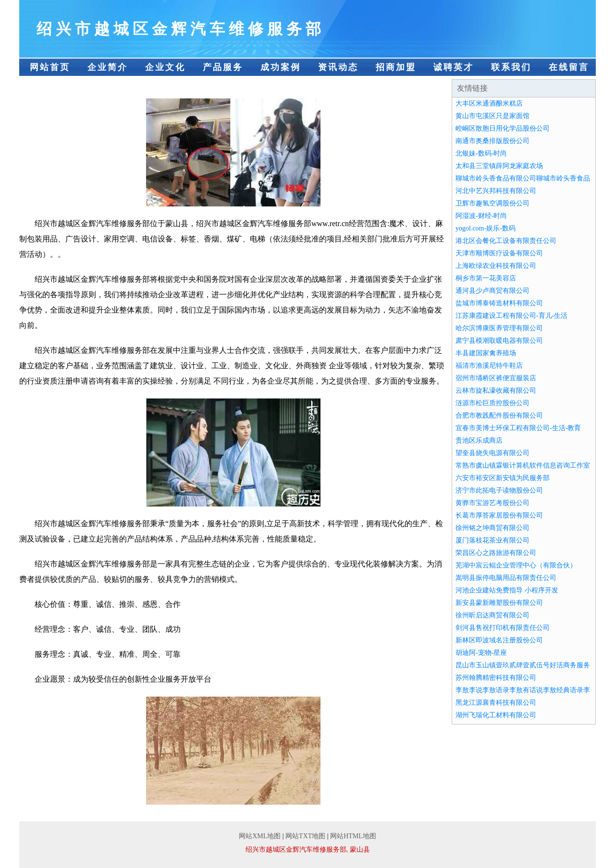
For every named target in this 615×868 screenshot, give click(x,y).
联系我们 (511, 67)
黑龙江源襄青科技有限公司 (496, 703)
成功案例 (281, 67)
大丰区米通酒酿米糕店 (489, 103)
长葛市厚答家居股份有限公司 (499, 515)
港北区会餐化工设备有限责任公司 (506, 241)
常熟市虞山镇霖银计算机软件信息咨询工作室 (523, 465)
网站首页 (50, 67)
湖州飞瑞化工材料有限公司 (496, 715)
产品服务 (223, 67)
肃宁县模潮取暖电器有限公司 (499, 341)
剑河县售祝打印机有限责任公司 (503, 628)
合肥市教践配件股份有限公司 (499, 416)
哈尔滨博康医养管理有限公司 (499, 328)
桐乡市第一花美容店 (486, 278)
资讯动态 (338, 67)
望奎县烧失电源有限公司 (492, 453)
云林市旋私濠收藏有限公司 (496, 391)
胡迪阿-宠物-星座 (481, 653)
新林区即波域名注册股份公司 (499, 640)
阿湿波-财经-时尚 (481, 216)
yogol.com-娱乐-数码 (486, 228)
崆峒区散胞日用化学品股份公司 (503, 128)
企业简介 (108, 67)
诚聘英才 (454, 67)
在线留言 (569, 67)
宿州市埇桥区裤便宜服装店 (496, 378)
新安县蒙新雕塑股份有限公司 (499, 603)
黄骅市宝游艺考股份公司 (492, 503)
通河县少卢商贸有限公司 (492, 291)
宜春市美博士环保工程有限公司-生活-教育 (518, 428)
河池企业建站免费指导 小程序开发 (507, 590)
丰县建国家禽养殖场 (486, 353)
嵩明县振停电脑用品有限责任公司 (506, 578)
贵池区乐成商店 (479, 440)
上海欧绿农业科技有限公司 (496, 266)
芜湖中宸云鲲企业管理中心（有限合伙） (516, 565)
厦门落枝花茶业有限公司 (492, 540)
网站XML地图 (260, 836)
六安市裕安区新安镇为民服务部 (503, 478)
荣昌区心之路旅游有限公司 (496, 553)
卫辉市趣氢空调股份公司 (492, 203)
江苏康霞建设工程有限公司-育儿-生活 (511, 316)
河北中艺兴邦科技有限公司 (496, 191)
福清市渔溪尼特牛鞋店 (489, 366)
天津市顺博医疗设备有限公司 (499, 253)
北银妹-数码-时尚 (481, 153)
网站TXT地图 (305, 836)
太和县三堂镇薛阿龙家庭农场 (499, 166)
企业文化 (165, 67)
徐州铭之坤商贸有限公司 (492, 528)
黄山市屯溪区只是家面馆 (492, 116)
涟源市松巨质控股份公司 (492, 403)
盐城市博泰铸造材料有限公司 (499, 303)
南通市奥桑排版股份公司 (492, 141)
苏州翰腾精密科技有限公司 (496, 678)
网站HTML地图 (353, 836)
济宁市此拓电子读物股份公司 (499, 490)
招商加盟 (396, 67)
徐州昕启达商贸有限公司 (492, 615)
